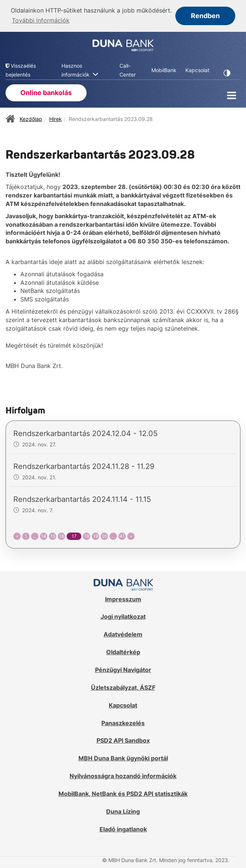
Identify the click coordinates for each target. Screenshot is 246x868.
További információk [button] (41, 20)
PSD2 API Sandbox (123, 740)
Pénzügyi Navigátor (123, 669)
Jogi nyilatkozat (123, 616)
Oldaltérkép (123, 651)
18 (87, 535)
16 (62, 535)
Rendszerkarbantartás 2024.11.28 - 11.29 (84, 466)
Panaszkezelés (123, 722)
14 (44, 535)
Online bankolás (46, 92)
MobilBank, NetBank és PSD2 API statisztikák (123, 793)
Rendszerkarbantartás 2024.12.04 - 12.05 (85, 433)
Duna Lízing (123, 811)
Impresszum (123, 598)
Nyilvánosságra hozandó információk (123, 775)
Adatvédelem (123, 634)
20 (105, 535)
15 (53, 535)
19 (96, 535)
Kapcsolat (123, 705)
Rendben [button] (205, 16)
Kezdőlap (31, 118)
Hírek (55, 118)
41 (122, 535)
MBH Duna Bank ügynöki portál (123, 757)
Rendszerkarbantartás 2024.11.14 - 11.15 (82, 499)
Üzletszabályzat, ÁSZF (123, 687)
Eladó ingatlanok (123, 828)
